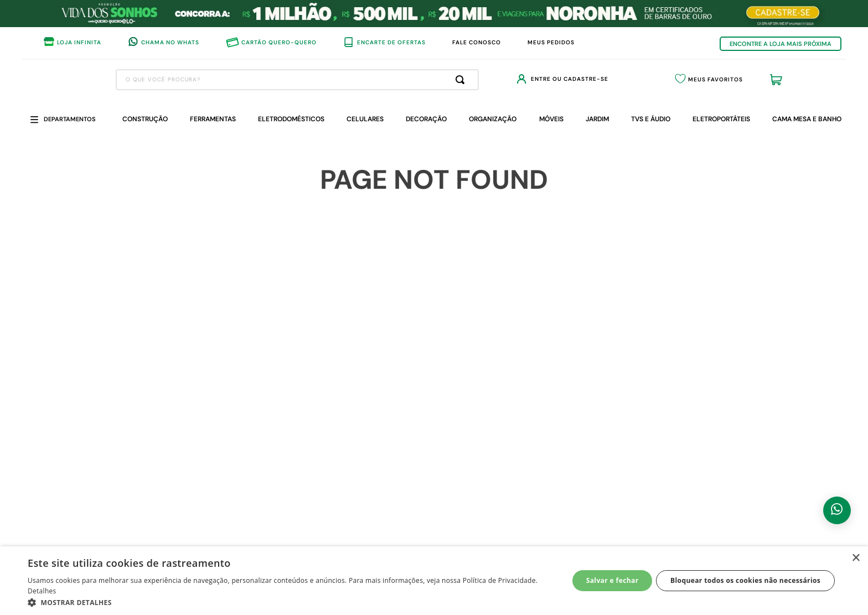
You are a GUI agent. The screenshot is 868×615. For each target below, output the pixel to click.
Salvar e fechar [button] (613, 580)
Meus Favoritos (702, 79)
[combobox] (256, 80)
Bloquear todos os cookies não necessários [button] (745, 580)
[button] (290, 602)
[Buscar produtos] (421, 80)
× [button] (856, 558)
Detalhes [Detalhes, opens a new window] (42, 591)
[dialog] (434, 581)
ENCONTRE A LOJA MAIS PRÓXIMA (781, 44)
